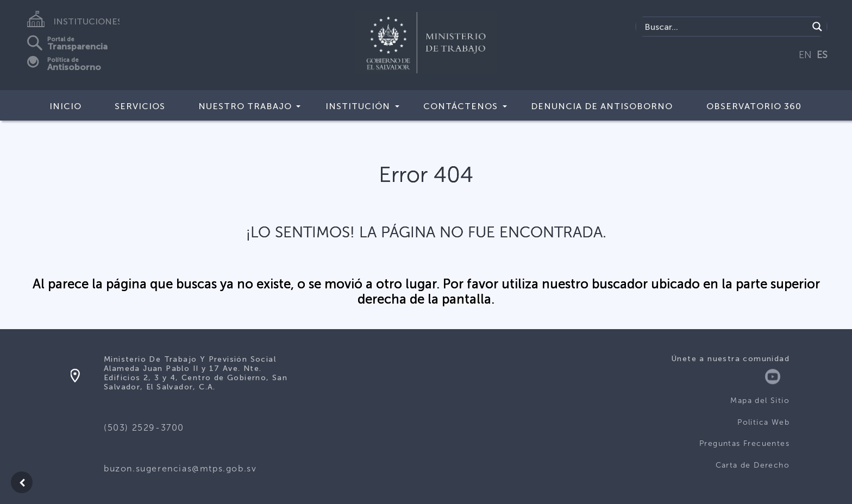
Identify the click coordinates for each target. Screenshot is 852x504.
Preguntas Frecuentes (744, 443)
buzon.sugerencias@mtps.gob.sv (180, 468)
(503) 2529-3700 (144, 428)
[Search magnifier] (817, 27)
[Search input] (725, 27)
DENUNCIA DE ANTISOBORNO (602, 106)
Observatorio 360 (754, 106)
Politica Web (763, 422)
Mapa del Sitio (760, 401)
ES (822, 55)
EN (805, 55)
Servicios (140, 106)
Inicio (65, 106)
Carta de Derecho (753, 465)
